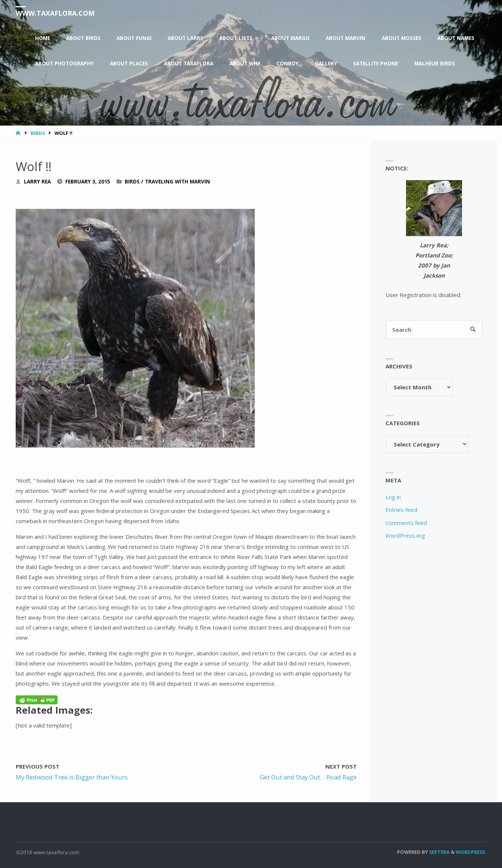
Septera (439, 852)
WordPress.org (405, 535)
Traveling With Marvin (177, 182)
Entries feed (401, 510)
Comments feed (406, 523)
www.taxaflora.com (55, 13)
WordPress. (471, 852)
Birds (38, 133)
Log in (393, 497)
